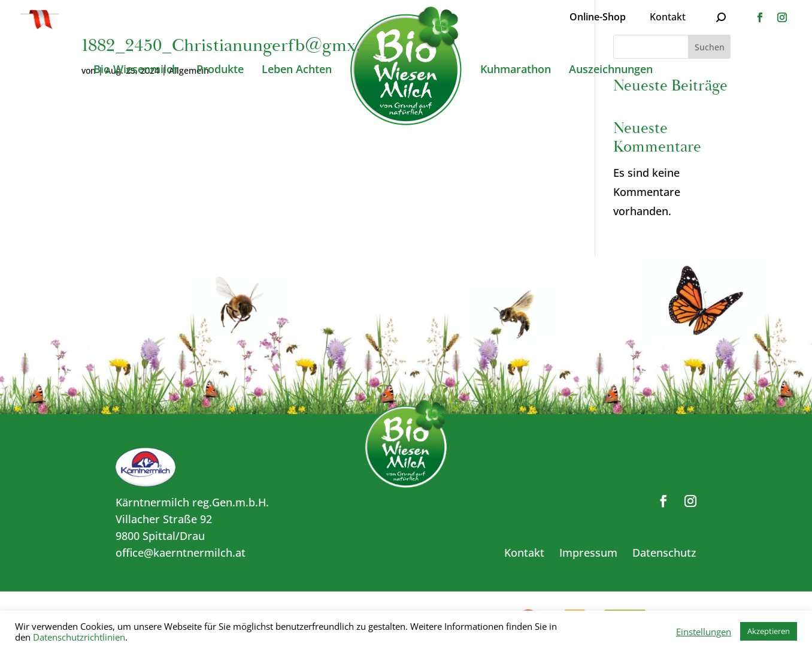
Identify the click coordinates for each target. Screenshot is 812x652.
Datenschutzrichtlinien (79, 637)
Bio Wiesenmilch (136, 70)
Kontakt (668, 17)
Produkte (220, 70)
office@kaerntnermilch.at (181, 553)
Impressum (588, 553)
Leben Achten (297, 70)
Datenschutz (664, 553)
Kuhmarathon (516, 70)
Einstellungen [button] (704, 632)
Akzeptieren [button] (769, 631)
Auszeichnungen (611, 70)
